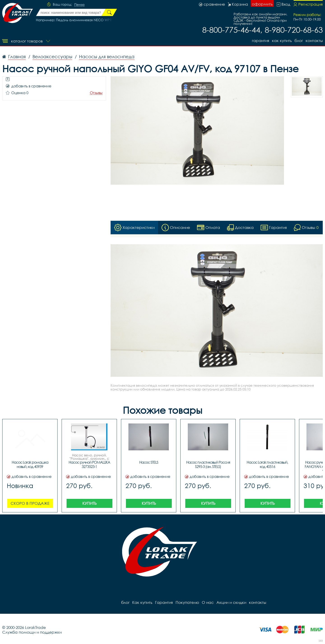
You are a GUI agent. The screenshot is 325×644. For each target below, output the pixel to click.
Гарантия (261, 41)
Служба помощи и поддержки (32, 632)
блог (299, 41)
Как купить (282, 41)
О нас (208, 602)
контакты (314, 41)
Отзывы (96, 93)
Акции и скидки (231, 602)
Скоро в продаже (30, 503)
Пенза (79, 5)
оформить (262, 4)
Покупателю (187, 602)
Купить (89, 503)
